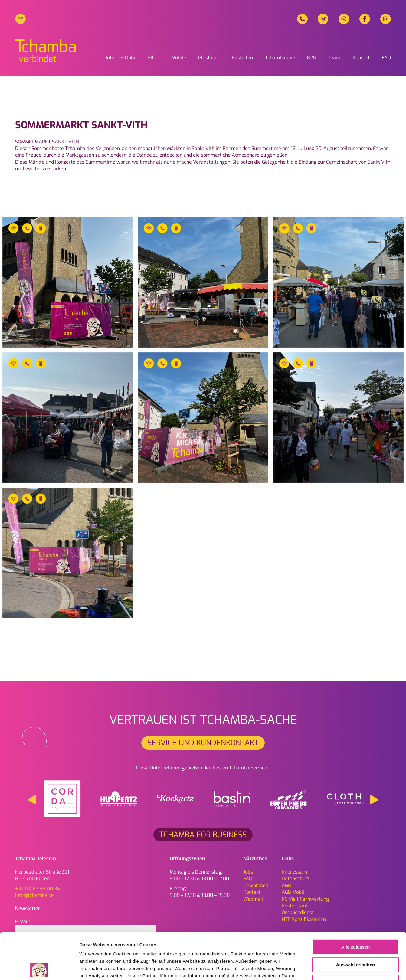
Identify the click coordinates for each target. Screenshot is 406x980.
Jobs (248, 872)
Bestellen (242, 58)
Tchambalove (280, 58)
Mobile (179, 58)
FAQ (386, 58)
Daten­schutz (296, 879)
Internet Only (121, 58)
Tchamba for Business (203, 835)
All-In (153, 58)
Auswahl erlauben (355, 918)
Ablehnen (355, 936)
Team (334, 58)
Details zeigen (322, 968)
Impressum (294, 872)
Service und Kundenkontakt (203, 743)
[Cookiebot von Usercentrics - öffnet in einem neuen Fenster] (39, 968)
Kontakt (361, 58)
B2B (311, 58)
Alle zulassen (355, 900)
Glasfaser (209, 58)
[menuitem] (20, 19)
